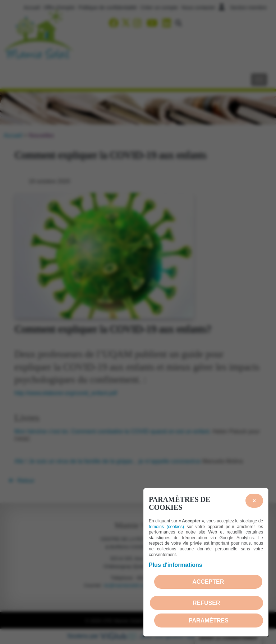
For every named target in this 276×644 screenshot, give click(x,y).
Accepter (208, 582)
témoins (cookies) (166, 527)
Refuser (206, 603)
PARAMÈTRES (209, 621)
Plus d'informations (176, 565)
